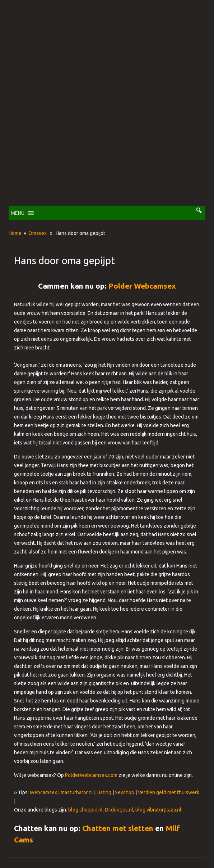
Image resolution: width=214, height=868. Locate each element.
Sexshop (125, 792)
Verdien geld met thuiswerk (169, 792)
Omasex (38, 233)
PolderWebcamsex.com (91, 775)
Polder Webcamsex (142, 286)
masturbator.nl (77, 792)
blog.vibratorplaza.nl (158, 810)
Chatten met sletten (118, 828)
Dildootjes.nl (119, 810)
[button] (18, 213)
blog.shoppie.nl (85, 810)
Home (15, 233)
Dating (104, 792)
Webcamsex (43, 792)
